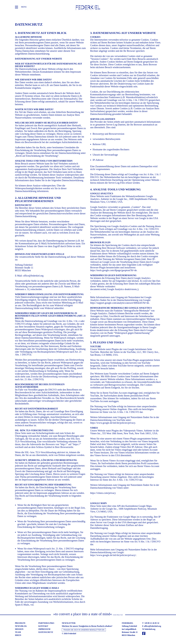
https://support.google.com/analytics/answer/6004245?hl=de (120, 303)
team (18, 632)
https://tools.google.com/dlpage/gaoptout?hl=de (113, 270)
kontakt (43, 626)
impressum (44, 629)
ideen (18, 635)
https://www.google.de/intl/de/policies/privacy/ (113, 555)
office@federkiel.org (33, 276)
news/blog (21, 626)
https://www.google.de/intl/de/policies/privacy (113, 423)
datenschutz (46, 632)
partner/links (46, 623)
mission (19, 629)
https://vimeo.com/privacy (103, 493)
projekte (20, 623)
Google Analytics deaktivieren (122, 289)
